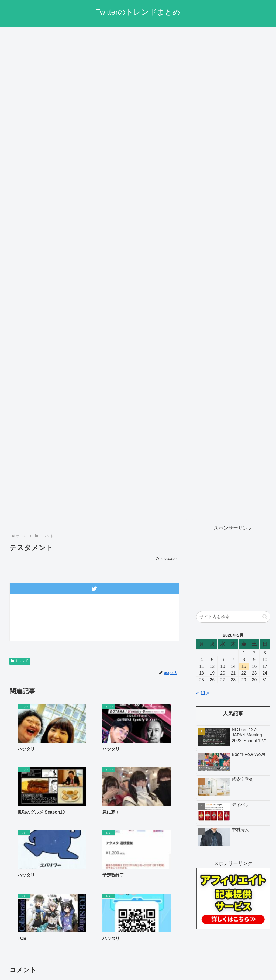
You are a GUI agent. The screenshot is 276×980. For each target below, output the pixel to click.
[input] (233, 617)
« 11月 (203, 693)
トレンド (20, 661)
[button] (265, 617)
